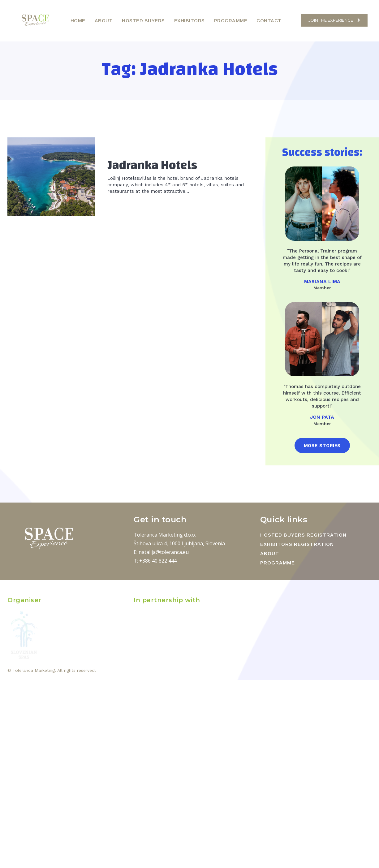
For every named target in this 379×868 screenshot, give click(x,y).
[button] (293, 20)
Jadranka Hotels (152, 165)
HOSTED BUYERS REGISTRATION (303, 535)
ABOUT (270, 553)
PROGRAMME (278, 563)
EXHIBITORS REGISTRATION (297, 544)
